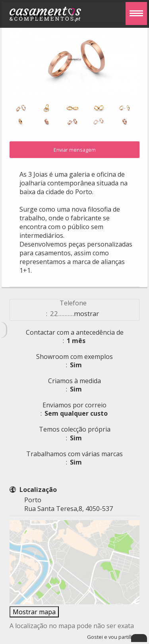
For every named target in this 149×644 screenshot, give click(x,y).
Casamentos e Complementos (45, 16)
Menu (134, 8)
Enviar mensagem (75, 150)
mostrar (86, 313)
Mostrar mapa (34, 612)
